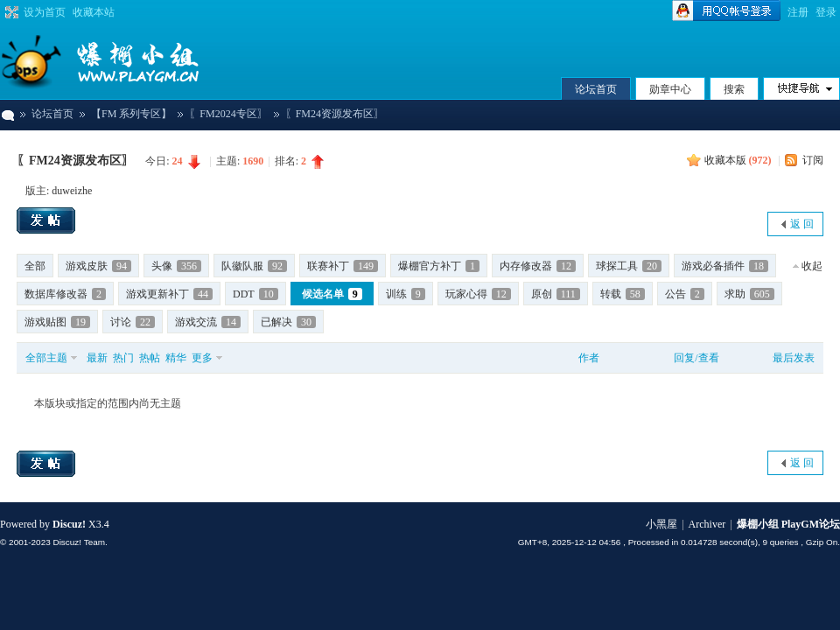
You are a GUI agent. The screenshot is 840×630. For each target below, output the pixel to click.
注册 (798, 12)
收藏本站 (94, 12)
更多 (202, 358)
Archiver (707, 524)
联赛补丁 (343, 266)
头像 (176, 266)
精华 (176, 358)
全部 (35, 266)
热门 (123, 358)
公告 (685, 294)
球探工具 (629, 266)
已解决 (288, 322)
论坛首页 (596, 89)
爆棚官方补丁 (439, 266)
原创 (556, 294)
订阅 (813, 160)
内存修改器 (538, 266)
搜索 (734, 89)
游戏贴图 (57, 322)
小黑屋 (661, 524)
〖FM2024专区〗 (228, 114)
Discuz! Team (79, 542)
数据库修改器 (65, 294)
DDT (255, 294)
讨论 (133, 322)
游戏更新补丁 (169, 294)
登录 (826, 12)
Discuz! (69, 524)
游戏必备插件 (725, 266)
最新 (97, 358)
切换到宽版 (10, 12)
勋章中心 (670, 89)
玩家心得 (478, 294)
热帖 (150, 358)
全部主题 (46, 358)
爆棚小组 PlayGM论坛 (7, 114)
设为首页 (45, 12)
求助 (749, 294)
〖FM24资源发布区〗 (75, 161)
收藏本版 (738, 160)
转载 (623, 294)
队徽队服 (254, 266)
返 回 (802, 224)
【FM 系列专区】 (131, 114)
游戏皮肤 (98, 266)
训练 (406, 294)
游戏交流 (208, 322)
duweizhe (72, 191)
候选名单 (332, 294)
